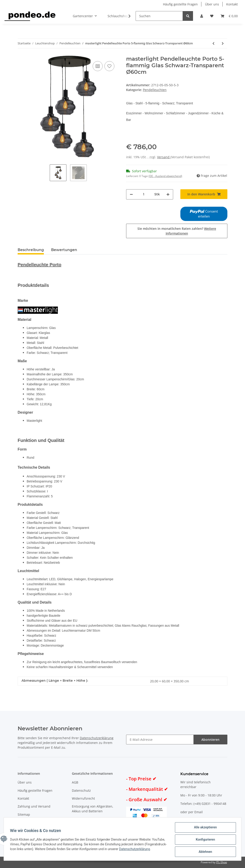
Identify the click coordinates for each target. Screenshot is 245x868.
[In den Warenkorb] (204, 194)
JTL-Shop (221, 862)
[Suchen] (159, 16)
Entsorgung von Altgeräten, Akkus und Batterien (93, 809)
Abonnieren (210, 740)
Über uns (212, 4)
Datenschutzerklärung (97, 738)
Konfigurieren (204, 840)
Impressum (80, 819)
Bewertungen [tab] (64, 250)
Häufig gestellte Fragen (180, 4)
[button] (202, 16)
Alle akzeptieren (204, 828)
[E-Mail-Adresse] (160, 740)
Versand (164, 157)
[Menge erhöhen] (168, 194)
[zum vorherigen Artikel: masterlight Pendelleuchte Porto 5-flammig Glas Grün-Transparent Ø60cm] (213, 43)
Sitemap (24, 814)
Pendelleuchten (155, 90)
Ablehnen (204, 852)
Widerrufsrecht (83, 798)
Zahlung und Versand (34, 806)
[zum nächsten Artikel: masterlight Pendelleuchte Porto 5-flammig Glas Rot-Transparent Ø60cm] (223, 43)
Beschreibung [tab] (31, 250)
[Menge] (144, 194)
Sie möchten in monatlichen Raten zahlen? (177, 231)
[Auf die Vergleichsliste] (98, 66)
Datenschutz (81, 790)
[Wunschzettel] (212, 16)
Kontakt (232, 4)
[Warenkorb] (229, 16)
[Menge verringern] (131, 194)
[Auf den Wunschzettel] (109, 66)
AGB (75, 782)
